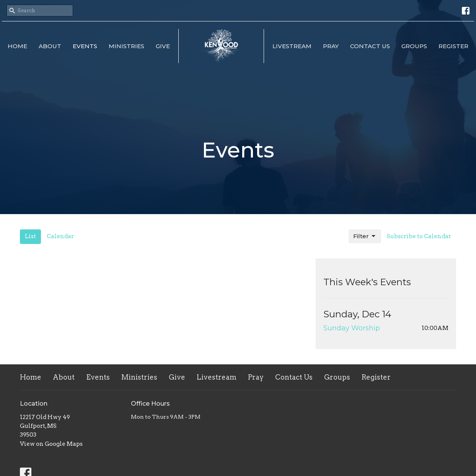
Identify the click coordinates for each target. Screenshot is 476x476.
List (30, 236)
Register (453, 46)
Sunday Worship (352, 328)
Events (85, 46)
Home (17, 46)
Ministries (126, 46)
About (50, 46)
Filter (365, 236)
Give (163, 46)
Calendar (60, 236)
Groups (414, 46)
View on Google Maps (51, 444)
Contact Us (370, 46)
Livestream (292, 46)
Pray (331, 46)
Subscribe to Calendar (419, 236)
